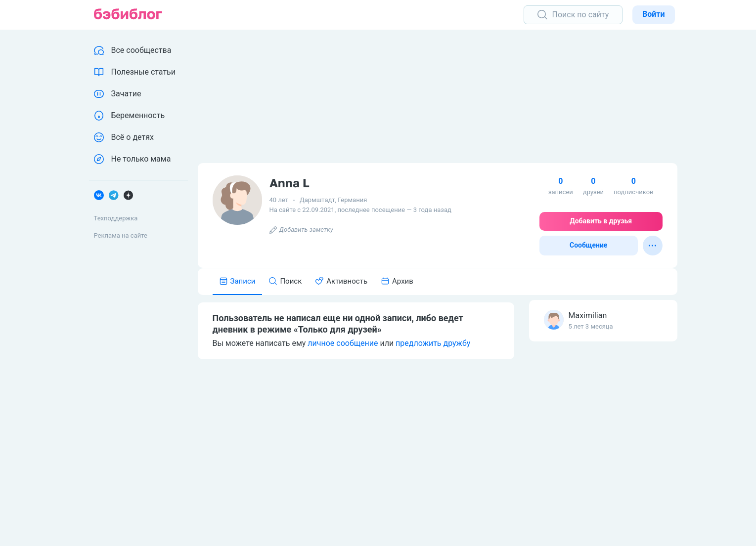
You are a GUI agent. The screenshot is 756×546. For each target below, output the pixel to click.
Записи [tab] (238, 281)
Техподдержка (116, 218)
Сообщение (588, 245)
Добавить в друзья (601, 221)
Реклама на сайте (121, 235)
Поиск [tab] (285, 281)
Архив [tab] (397, 281)
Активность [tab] (341, 281)
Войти (654, 14)
